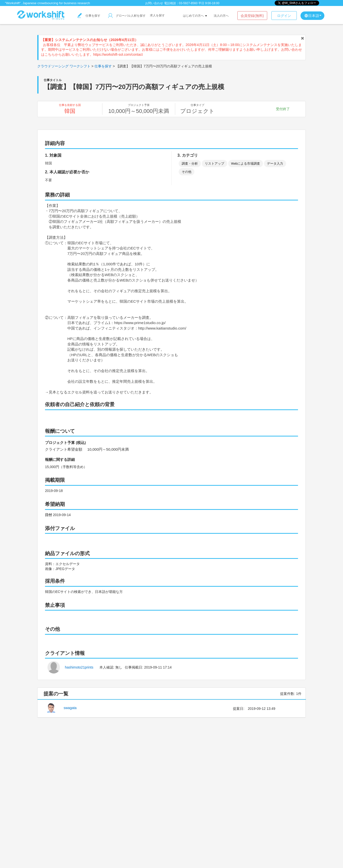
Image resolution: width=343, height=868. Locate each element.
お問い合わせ (154, 3)
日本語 (313, 16)
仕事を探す (89, 16)
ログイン (284, 16)
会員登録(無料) (252, 16)
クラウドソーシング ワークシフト (64, 66)
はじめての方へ (195, 16)
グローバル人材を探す (127, 16)
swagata (70, 708)
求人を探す (157, 15)
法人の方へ (221, 16)
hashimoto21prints (79, 667)
